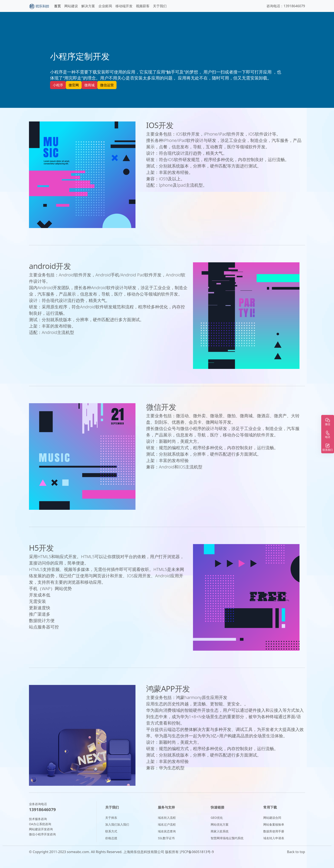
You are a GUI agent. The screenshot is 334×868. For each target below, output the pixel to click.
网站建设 (71, 6)
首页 (58, 6)
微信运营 (107, 85)
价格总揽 (111, 838)
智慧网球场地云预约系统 (227, 838)
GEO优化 (217, 818)
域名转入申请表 (274, 838)
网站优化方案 (220, 824)
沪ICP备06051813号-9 (197, 852)
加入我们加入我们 (117, 824)
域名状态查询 (167, 831)
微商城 (89, 85)
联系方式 (111, 831)
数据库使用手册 (274, 831)
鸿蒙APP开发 (168, 689)
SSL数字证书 (166, 838)
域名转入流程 (167, 818)
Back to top (296, 852)
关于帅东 (111, 818)
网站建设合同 (272, 818)
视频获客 (143, 6)
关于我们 (160, 6)
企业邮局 (105, 6)
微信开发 (161, 407)
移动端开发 (124, 6)
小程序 (58, 85)
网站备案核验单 (274, 824)
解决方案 (88, 6)
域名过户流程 (167, 824)
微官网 (74, 85)
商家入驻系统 (220, 831)
